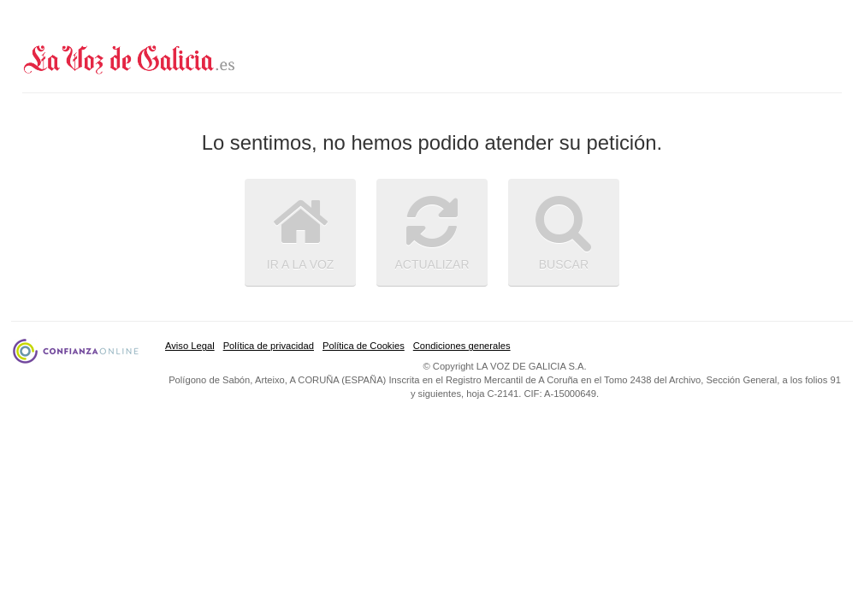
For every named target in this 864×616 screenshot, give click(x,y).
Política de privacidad (269, 346)
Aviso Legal (190, 346)
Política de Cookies (364, 346)
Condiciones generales (462, 346)
